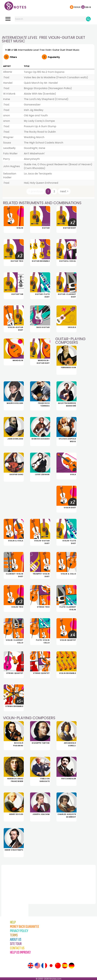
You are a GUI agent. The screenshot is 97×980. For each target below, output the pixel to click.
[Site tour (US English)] (37, 966)
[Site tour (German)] (71, 966)
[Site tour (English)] (31, 966)
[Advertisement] (48, 29)
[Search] (88, 19)
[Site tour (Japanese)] (51, 966)
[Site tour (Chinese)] (58, 966)
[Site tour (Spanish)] (65, 966)
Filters (13, 57)
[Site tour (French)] (44, 966)
